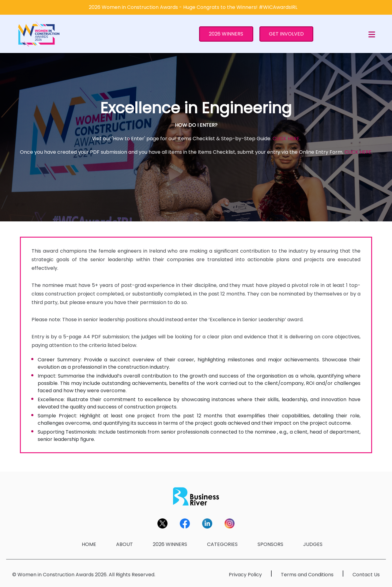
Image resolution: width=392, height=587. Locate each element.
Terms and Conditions (307, 575)
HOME (89, 544)
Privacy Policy (245, 575)
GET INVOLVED (286, 34)
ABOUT (124, 544)
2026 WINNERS (226, 34)
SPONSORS (270, 544)
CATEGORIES (222, 544)
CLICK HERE (286, 139)
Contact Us (366, 575)
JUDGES (313, 544)
